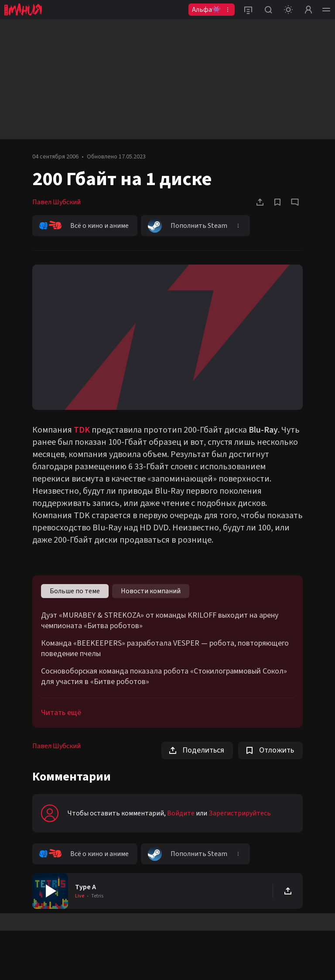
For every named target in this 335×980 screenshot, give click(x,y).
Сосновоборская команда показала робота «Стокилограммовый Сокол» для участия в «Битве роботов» (164, 677)
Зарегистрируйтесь (240, 813)
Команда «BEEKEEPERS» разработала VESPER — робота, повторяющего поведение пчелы (165, 649)
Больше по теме (75, 591)
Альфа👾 (206, 10)
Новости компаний (151, 591)
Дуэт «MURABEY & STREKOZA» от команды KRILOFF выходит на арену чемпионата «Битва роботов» (160, 621)
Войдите (181, 813)
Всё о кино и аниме (84, 226)
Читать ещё (61, 713)
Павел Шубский (56, 202)
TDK (82, 430)
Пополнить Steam (188, 226)
